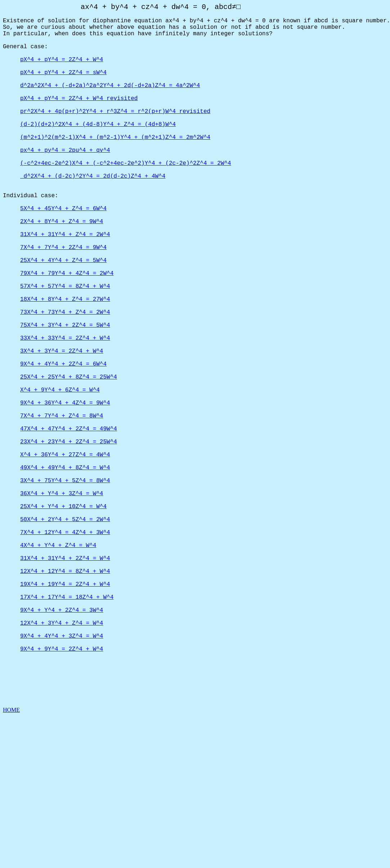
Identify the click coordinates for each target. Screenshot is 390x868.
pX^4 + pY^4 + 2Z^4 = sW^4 (63, 88)
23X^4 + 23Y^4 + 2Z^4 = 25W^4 (69, 539)
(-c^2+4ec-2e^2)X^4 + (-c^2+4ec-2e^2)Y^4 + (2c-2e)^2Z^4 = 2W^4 (126, 199)
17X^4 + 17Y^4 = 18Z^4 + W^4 (67, 729)
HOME (11, 862)
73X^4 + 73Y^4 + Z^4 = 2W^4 (65, 381)
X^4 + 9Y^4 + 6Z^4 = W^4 (60, 476)
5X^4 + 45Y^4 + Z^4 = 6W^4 (63, 254)
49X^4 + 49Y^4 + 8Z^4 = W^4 (65, 571)
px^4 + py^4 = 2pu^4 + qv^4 (65, 183)
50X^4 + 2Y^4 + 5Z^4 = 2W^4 (65, 634)
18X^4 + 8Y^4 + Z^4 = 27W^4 (65, 365)
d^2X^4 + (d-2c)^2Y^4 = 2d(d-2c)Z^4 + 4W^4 (93, 214)
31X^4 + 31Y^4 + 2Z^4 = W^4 (65, 682)
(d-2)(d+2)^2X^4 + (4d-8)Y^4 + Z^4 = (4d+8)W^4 (98, 151)
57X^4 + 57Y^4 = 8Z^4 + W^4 (65, 349)
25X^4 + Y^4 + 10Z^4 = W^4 (63, 618)
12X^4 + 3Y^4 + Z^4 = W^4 (62, 761)
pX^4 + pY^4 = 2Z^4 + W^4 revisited (79, 119)
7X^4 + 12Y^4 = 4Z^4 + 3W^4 (65, 650)
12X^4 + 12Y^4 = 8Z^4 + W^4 (65, 697)
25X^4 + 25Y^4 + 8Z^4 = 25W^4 (69, 460)
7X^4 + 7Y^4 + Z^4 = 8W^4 (62, 507)
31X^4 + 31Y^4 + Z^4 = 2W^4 (65, 286)
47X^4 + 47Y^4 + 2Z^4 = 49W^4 (69, 523)
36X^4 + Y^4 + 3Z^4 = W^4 (62, 602)
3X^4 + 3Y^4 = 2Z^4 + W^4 (62, 428)
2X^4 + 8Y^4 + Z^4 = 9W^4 (62, 270)
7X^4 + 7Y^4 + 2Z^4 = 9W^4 (63, 302)
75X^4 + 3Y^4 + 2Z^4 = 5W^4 (65, 397)
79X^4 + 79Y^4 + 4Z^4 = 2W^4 (67, 333)
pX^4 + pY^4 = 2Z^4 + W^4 (62, 72)
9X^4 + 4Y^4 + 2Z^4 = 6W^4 (63, 444)
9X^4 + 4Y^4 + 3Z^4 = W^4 (62, 777)
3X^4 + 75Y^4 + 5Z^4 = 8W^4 (65, 587)
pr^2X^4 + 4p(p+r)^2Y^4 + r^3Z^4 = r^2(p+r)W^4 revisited (115, 135)
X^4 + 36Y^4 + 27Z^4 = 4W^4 (65, 555)
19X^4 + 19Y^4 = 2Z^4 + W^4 (65, 713)
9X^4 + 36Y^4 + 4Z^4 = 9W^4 (65, 492)
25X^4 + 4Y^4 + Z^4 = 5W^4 (63, 317)
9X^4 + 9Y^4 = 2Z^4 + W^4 (62, 792)
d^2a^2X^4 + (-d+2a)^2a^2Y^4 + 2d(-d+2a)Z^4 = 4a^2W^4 (110, 104)
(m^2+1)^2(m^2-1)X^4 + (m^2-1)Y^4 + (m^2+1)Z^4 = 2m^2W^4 (115, 167)
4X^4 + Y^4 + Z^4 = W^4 (58, 666)
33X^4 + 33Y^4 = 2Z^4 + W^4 (65, 412)
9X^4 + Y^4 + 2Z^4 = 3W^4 (62, 745)
